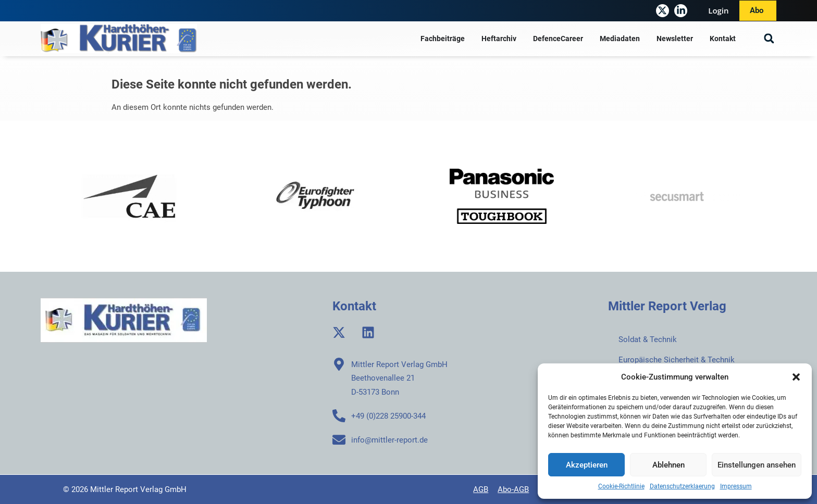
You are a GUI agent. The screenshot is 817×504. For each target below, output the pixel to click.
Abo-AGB (513, 489)
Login (718, 10)
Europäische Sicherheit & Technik (677, 360)
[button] (796, 377)
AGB (481, 489)
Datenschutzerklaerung (682, 486)
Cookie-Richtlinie (621, 486)
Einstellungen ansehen (757, 465)
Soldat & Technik (648, 339)
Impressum (736, 486)
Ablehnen (669, 465)
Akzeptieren (587, 465)
